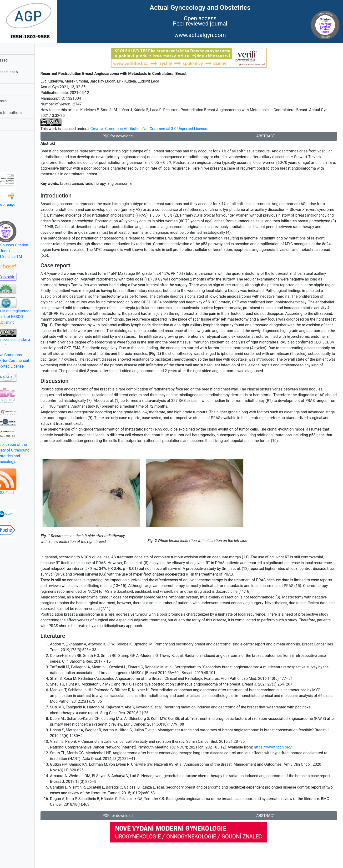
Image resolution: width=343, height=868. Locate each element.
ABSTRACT (271, 136)
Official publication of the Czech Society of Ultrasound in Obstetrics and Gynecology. (29, 453)
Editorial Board (17, 101)
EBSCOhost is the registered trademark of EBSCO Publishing (28, 311)
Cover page (29, 189)
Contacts (12, 136)
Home (10, 49)
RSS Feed (29, 482)
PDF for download (135, 136)
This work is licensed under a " (29, 338)
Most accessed (18, 60)
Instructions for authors (25, 113)
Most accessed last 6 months (23, 75)
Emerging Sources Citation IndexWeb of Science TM (29, 240)
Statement (14, 124)
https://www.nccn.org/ (296, 770)
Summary (13, 89)
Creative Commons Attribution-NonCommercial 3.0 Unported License (29, 361)
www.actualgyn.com (200, 35)
